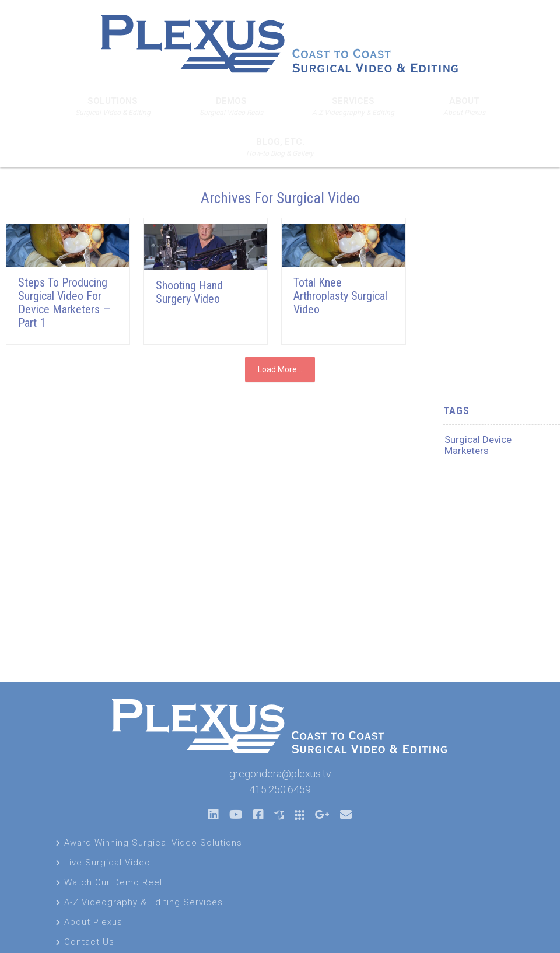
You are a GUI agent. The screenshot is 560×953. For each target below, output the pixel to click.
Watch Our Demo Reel (113, 882)
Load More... (280, 369)
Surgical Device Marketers (478, 445)
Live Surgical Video (107, 863)
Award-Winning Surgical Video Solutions (153, 843)
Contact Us (89, 942)
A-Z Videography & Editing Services (143, 902)
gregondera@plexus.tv (280, 774)
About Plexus (93, 922)
